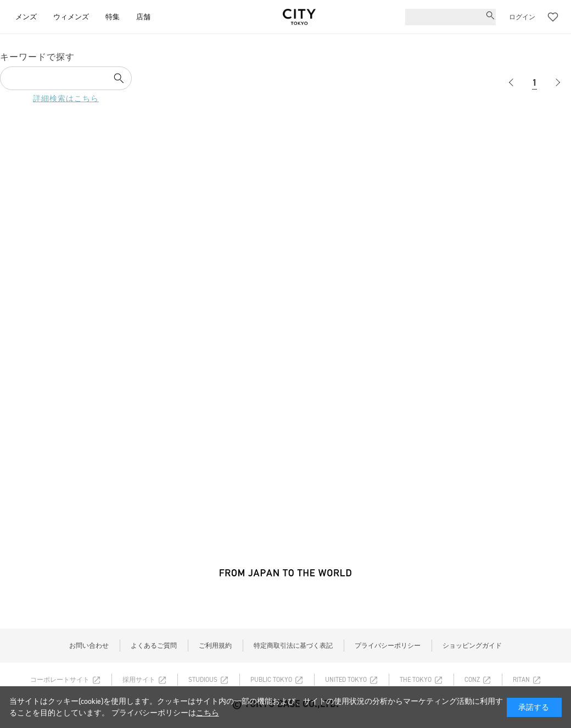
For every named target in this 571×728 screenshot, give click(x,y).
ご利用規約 (215, 646)
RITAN (521, 680)
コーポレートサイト (60, 680)
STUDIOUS (203, 680)
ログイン (522, 17)
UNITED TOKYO (346, 680)
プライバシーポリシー (388, 646)
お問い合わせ (89, 646)
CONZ (472, 680)
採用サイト (139, 680)
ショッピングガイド (472, 646)
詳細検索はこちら (66, 99)
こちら (208, 713)
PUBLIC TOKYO (271, 680)
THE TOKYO (416, 680)
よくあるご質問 (154, 646)
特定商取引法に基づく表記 (293, 646)
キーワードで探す (37, 57)
